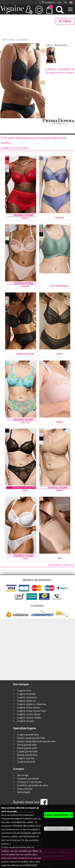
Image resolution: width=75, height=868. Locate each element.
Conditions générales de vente (32, 785)
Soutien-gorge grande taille (31, 738)
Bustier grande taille (27, 755)
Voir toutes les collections (61, 565)
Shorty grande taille (27, 748)
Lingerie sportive (25, 758)
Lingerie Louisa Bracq (29, 714)
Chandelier (23, 40)
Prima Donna (9, 40)
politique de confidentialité (24, 865)
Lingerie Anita (24, 690)
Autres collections (14, 148)
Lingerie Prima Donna (29, 707)
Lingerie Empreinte (27, 697)
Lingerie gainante (26, 761)
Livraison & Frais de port (29, 782)
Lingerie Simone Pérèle (29, 717)
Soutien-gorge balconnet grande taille (36, 741)
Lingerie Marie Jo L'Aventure (32, 704)
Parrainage (23, 775)
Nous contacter (25, 789)
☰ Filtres (65, 21)
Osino (25, 559)
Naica (25, 490)
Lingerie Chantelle (26, 694)
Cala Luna (25, 422)
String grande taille (27, 745)
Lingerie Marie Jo (26, 701)
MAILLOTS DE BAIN (25, 354)
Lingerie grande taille (28, 734)
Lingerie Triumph (26, 721)
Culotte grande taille (27, 751)
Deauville (25, 286)
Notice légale (24, 792)
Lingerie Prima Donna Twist (31, 711)
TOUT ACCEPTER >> (59, 815)
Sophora (25, 218)
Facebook (48, 2)
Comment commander (28, 778)
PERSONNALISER (59, 829)
